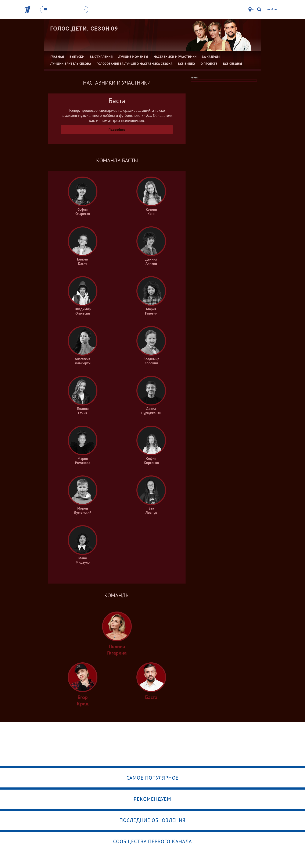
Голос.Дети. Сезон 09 (84, 29)
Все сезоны (233, 64)
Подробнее (117, 130)
